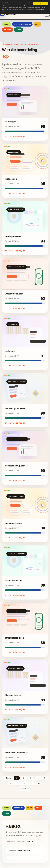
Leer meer (5, 11)
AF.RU (38, 808)
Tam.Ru (19, 30)
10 (39, 783)
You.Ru (31, 842)
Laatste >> (25, 789)
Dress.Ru (8, 30)
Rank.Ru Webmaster (22, 24)
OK (40, 4)
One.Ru (7, 24)
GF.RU (37, 24)
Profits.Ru (18, 808)
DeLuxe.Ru (24, 851)
